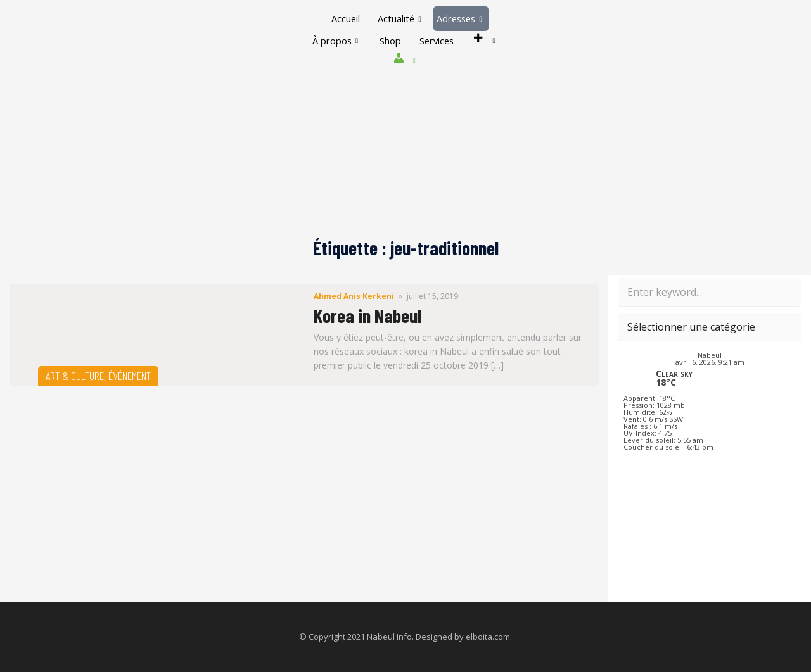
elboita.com (488, 637)
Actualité (398, 18)
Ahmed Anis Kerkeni (354, 296)
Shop (389, 41)
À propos (332, 41)
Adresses (461, 18)
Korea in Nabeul (367, 315)
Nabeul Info (389, 637)
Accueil (343, 18)
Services (437, 41)
